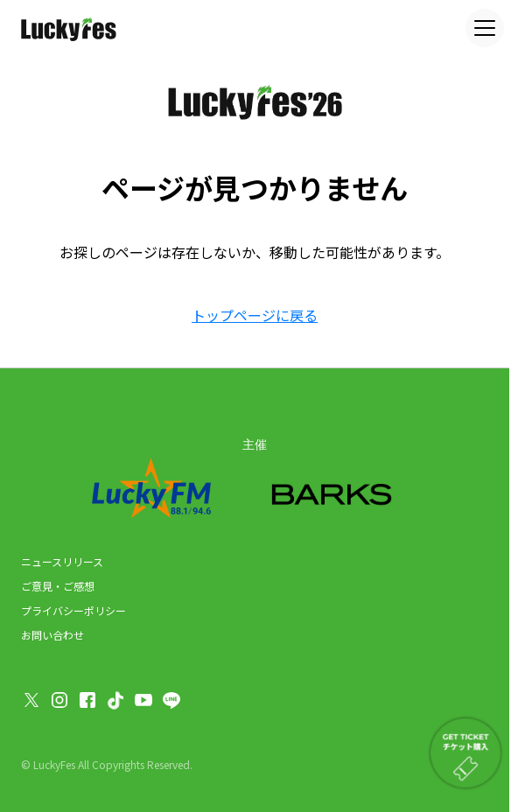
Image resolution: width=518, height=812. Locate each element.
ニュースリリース (62, 561)
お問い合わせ (52, 635)
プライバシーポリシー (73, 610)
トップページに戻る (255, 315)
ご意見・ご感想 (58, 586)
